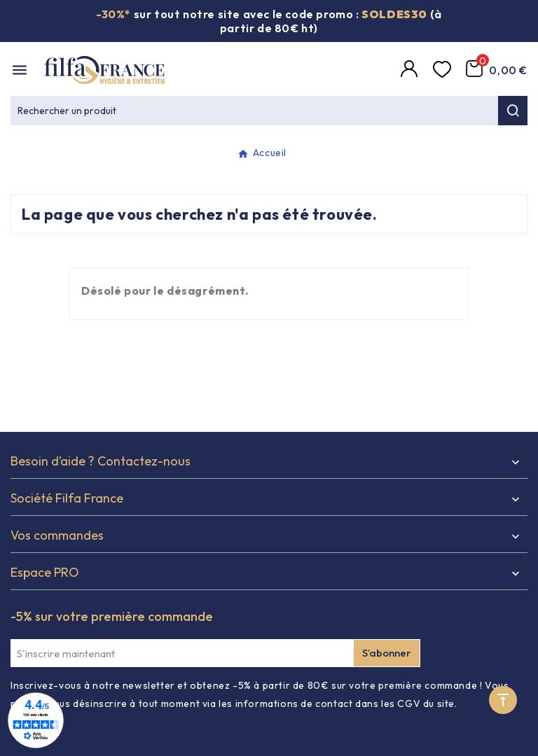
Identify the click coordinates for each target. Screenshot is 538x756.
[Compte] (411, 70)
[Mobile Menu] (20, 70)
